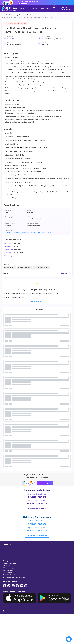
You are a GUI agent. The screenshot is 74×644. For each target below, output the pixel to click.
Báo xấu (63, 273)
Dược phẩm (26, 232)
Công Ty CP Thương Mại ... (41, 268)
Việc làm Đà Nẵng (10, 268)
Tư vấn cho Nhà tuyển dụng (37, 536)
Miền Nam (46, 8)
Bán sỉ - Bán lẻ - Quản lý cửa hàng (42, 232)
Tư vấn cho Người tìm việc (37, 509)
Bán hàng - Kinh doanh (13, 232)
